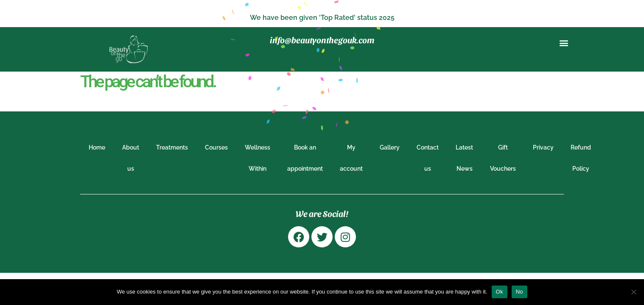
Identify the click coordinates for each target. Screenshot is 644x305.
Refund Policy (581, 158)
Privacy (543, 147)
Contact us (428, 158)
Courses (216, 147)
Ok (500, 292)
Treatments (172, 147)
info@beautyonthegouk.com (322, 40)
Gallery (390, 147)
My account (351, 158)
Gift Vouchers (503, 158)
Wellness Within (258, 158)
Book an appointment (305, 158)
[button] (564, 43)
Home (97, 147)
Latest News (464, 158)
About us (131, 158)
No (519, 292)
